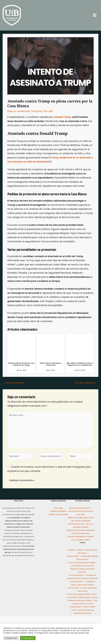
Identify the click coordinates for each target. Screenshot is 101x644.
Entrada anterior (14, 384)
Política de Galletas (58, 513)
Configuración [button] (11, 638)
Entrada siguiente (87, 384)
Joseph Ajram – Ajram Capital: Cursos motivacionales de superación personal (82, 611)
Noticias (37, 112)
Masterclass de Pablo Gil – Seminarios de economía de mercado (81, 512)
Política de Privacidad (58, 516)
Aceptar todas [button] (28, 638)
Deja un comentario (19, 112)
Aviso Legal (58, 509)
